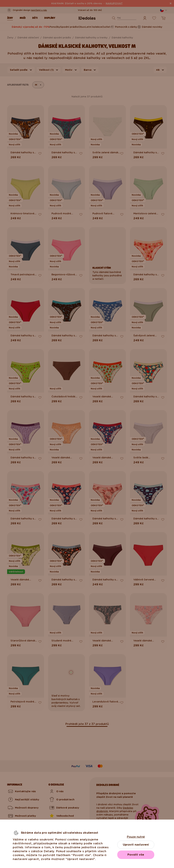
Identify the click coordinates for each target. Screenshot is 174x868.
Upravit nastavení (136, 845)
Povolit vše (136, 855)
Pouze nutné (136, 837)
